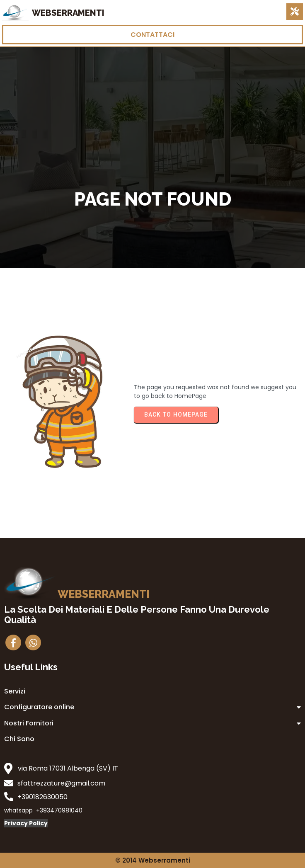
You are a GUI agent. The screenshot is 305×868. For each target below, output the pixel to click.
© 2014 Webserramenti (153, 860)
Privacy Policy (26, 823)
